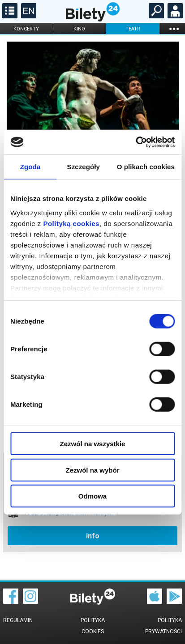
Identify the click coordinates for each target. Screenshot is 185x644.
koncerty (26, 29)
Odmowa (92, 496)
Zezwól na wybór (92, 470)
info (93, 536)
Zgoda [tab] (30, 167)
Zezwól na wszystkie (93, 444)
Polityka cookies (93, 626)
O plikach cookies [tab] (146, 167)
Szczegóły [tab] (84, 167)
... (174, 28)
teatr (133, 29)
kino (79, 29)
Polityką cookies (71, 223)
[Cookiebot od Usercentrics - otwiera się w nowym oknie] (136, 142)
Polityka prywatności (163, 626)
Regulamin (18, 620)
